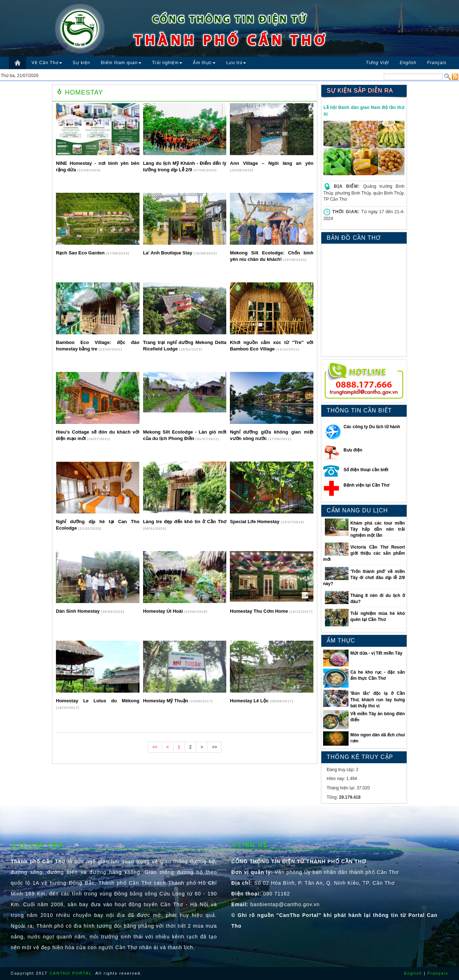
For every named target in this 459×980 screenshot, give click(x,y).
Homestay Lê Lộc (250, 701)
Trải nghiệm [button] (167, 63)
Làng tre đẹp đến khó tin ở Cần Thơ (185, 522)
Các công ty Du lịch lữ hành (372, 427)
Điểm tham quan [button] (121, 63)
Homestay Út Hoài (164, 611)
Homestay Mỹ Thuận (166, 701)
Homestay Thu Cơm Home (259, 611)
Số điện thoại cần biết (366, 470)
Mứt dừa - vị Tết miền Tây (376, 653)
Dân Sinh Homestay (79, 611)
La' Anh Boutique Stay (168, 253)
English (413, 973)
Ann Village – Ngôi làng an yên (272, 163)
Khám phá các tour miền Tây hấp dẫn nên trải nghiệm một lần (378, 529)
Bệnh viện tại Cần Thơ (366, 485)
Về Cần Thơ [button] (47, 63)
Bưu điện (353, 450)
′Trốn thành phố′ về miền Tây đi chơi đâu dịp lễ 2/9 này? (364, 578)
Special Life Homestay (255, 522)
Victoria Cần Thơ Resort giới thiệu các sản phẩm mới (364, 553)
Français (438, 973)
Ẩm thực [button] (204, 63)
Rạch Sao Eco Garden (81, 253)
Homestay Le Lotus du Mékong (98, 701)
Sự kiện (82, 63)
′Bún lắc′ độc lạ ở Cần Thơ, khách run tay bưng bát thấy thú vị (378, 699)
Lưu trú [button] (236, 63)
